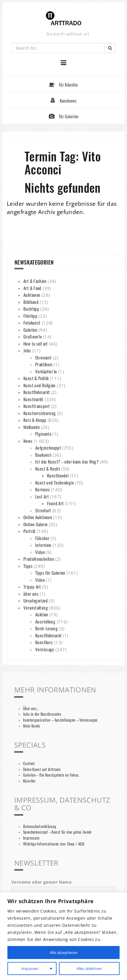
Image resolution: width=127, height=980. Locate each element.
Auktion (42, 614)
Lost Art (42, 496)
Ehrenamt (43, 357)
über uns (31, 594)
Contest (29, 763)
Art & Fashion (35, 281)
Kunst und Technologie (54, 482)
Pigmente (43, 434)
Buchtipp (31, 309)
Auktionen (32, 295)
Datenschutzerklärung (40, 826)
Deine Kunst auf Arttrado (42, 769)
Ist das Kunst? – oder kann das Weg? (67, 461)
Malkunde (32, 427)
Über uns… (31, 708)
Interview (43, 545)
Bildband (31, 302)
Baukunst (43, 455)
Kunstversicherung (40, 413)
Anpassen (29, 968)
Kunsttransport (37, 406)
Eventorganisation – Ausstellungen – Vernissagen (60, 720)
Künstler (29, 781)
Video (40, 552)
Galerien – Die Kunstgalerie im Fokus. (51, 775)
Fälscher (42, 538)
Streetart (43, 510)
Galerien (30, 330)
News (28, 441)
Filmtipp (30, 316)
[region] (64, 936)
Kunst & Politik (36, 378)
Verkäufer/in (46, 371)
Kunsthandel (58, 475)
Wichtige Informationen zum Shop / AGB (54, 844)
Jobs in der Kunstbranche (42, 714)
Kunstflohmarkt (37, 392)
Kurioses (42, 489)
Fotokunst (32, 323)
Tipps (28, 566)
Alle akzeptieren (64, 952)
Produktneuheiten (39, 559)
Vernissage (45, 649)
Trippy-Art (32, 587)
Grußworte (33, 336)
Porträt (30, 531)
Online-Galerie (35, 524)
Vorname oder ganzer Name (41, 882)
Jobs (27, 350)
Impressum (31, 838)
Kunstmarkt (33, 399)
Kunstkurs (44, 642)
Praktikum (44, 364)
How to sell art (36, 344)
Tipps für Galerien (50, 573)
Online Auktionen (38, 517)
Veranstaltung (36, 608)
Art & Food (32, 288)
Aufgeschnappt (48, 448)
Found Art (55, 503)
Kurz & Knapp (35, 420)
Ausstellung (45, 621)
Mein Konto (32, 726)
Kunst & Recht (48, 469)
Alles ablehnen (89, 968)
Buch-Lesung (46, 628)
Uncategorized (36, 600)
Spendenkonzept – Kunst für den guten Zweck (57, 832)
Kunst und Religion (40, 385)
